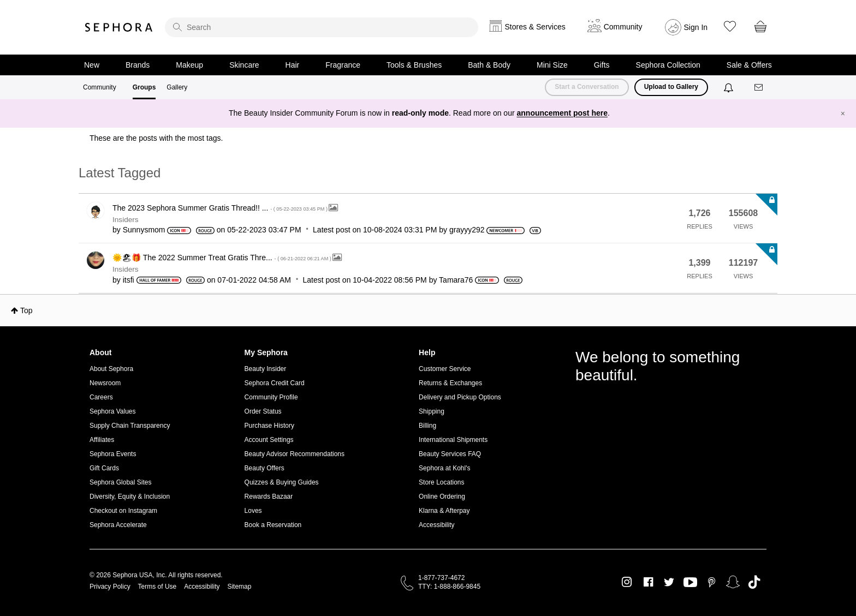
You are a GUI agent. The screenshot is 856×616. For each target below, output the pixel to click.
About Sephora (111, 369)
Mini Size (552, 65)
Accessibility (436, 525)
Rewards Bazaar (269, 497)
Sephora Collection (668, 65)
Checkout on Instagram (123, 511)
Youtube (690, 583)
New (92, 65)
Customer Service (445, 369)
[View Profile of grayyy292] (467, 230)
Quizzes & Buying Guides (282, 482)
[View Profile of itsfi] (129, 280)
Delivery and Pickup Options (460, 397)
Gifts (602, 65)
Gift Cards (104, 468)
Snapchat (733, 582)
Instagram (627, 582)
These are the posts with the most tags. (156, 138)
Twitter (669, 582)
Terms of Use (157, 587)
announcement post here (562, 113)
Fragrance (343, 65)
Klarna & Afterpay (444, 511)
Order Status (263, 411)
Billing (427, 426)
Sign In (696, 27)
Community (100, 87)
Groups (144, 87)
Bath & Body (489, 65)
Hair (293, 65)
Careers (101, 397)
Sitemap (239, 587)
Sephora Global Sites (120, 482)
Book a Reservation (273, 525)
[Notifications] (730, 87)
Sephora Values (113, 411)
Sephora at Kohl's (444, 468)
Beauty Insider (266, 369)
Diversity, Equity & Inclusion (130, 497)
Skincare (244, 65)
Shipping (432, 411)
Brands (138, 65)
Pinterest (712, 582)
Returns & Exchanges (450, 383)
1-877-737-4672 (441, 578)
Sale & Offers (749, 65)
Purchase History (269, 426)
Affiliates (102, 440)
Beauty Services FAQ (450, 454)
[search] (322, 27)
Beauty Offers (264, 468)
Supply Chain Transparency (130, 426)
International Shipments (453, 440)
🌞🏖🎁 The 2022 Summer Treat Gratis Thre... (222, 258)
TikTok (754, 582)
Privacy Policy (110, 587)
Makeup (189, 65)
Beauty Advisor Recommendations (295, 454)
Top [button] (26, 310)
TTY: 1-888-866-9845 (449, 587)
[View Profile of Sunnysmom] (144, 230)
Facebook (648, 582)
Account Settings (269, 440)
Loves (253, 511)
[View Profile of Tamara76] (456, 280)
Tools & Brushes (414, 65)
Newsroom (105, 383)
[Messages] (759, 88)
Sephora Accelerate (118, 525)
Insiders (126, 220)
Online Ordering (442, 497)
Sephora (119, 27)
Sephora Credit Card (275, 383)
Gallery (177, 87)
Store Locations (441, 482)
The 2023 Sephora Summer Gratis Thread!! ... (221, 208)
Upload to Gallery (671, 87)
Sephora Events (113, 454)
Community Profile (271, 397)
